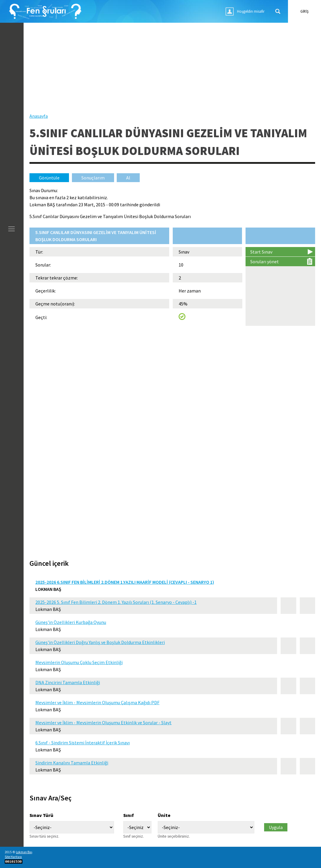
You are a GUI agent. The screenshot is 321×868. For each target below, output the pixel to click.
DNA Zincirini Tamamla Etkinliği (68, 682)
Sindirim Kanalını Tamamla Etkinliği (72, 763)
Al (128, 178)
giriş (304, 11)
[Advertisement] (172, 71)
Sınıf (129, 815)
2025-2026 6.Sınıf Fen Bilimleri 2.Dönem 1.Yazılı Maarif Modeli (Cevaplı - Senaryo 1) (125, 582)
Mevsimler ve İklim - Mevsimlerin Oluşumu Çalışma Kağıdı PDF (97, 702)
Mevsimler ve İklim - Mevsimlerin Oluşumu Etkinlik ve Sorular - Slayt (103, 722)
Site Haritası (13, 857)
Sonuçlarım (93, 178)
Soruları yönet (265, 261)
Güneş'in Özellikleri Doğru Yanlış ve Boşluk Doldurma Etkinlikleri (100, 642)
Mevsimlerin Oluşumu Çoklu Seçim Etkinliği (79, 662)
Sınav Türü (41, 815)
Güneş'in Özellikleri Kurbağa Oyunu (71, 622)
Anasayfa (39, 116)
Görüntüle (54, 178)
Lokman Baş (24, 852)
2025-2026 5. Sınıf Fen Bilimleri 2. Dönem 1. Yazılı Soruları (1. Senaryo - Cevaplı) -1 (116, 602)
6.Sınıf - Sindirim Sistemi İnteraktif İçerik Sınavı (83, 743)
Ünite (164, 815)
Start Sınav (261, 252)
